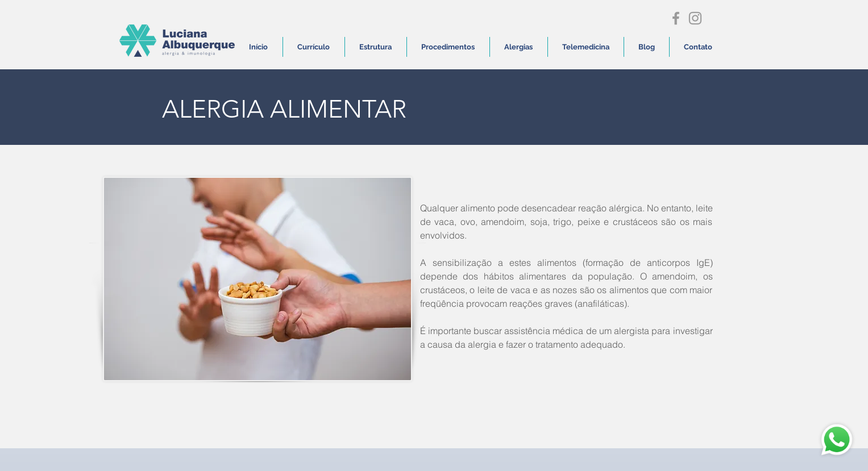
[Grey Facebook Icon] (676, 18)
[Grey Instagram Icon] (695, 18)
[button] (448, 47)
